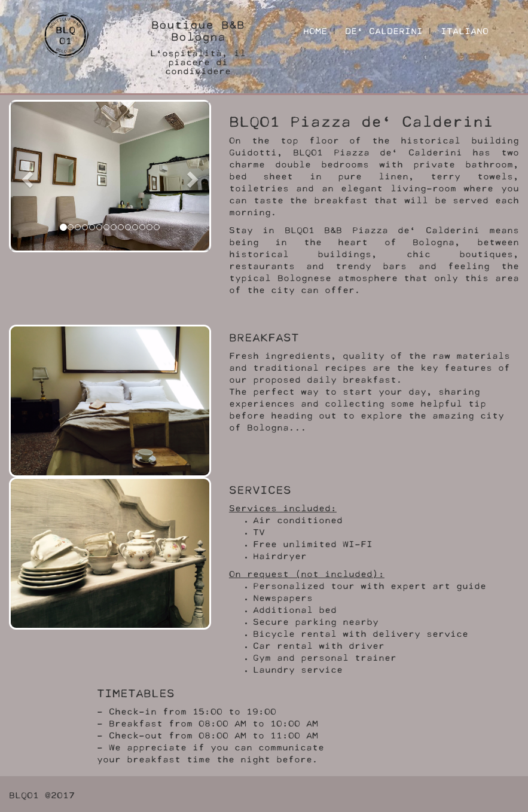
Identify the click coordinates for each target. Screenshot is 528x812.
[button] (26, 176)
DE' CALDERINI (384, 30)
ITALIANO (465, 30)
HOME (315, 30)
